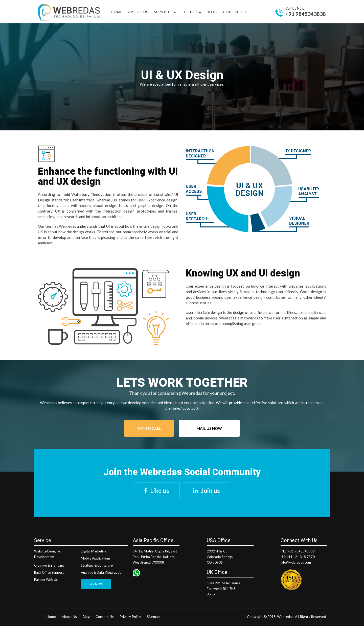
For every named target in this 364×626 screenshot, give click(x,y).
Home (117, 12)
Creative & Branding (49, 565)
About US (138, 12)
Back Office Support (49, 572)
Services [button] (165, 12)
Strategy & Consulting (97, 565)
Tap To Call (149, 428)
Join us (210, 490)
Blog (212, 12)
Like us (160, 490)
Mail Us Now (209, 428)
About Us (69, 617)
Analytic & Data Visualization (102, 572)
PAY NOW (96, 584)
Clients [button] (191, 12)
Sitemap (153, 617)
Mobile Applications (96, 558)
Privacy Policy (130, 617)
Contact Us (236, 12)
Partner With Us (46, 579)
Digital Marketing (94, 551)
